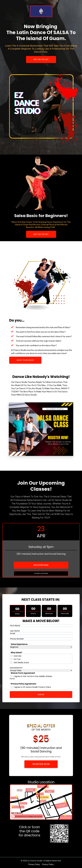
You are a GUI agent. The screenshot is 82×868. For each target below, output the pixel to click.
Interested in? (16, 668)
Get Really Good (21, 662)
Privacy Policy (34, 864)
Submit (41, 694)
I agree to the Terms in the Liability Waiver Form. (31, 677)
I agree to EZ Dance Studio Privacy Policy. (32, 687)
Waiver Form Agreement (23, 673)
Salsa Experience (19, 644)
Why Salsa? (16, 653)
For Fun (17, 659)
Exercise (18, 656)
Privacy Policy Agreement (23, 684)
